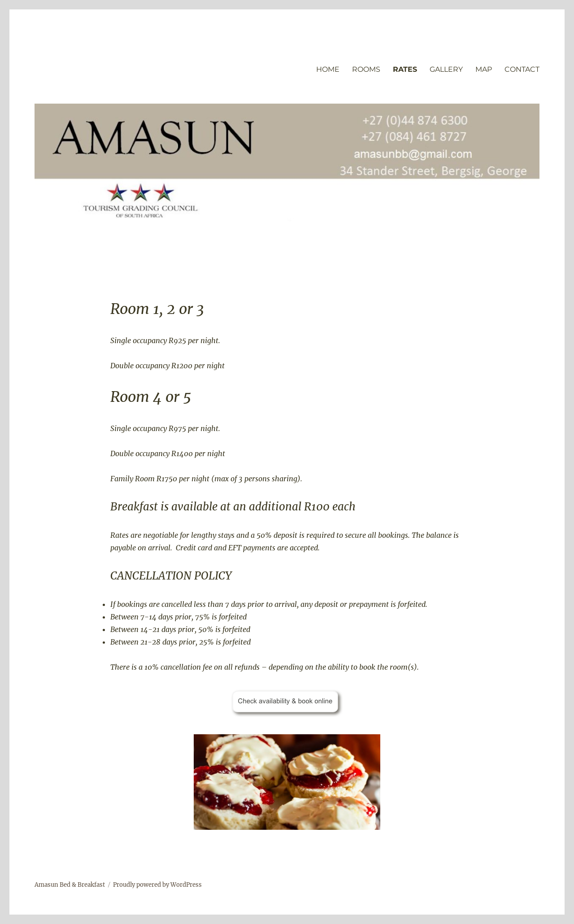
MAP (484, 69)
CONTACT (522, 69)
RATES (405, 69)
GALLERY (446, 69)
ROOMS (366, 69)
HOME (328, 69)
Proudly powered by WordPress (157, 885)
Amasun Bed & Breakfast (70, 885)
